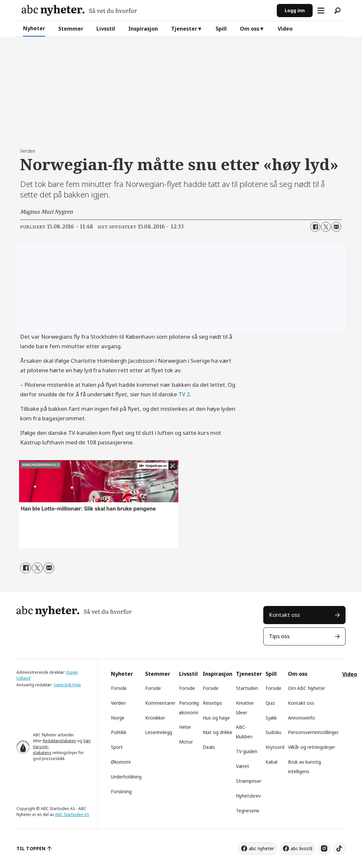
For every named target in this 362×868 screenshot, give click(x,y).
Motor (186, 742)
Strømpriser (249, 781)
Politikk (119, 732)
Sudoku (273, 732)
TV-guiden (247, 751)
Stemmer (71, 29)
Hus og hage (216, 718)
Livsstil (106, 29)
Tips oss (279, 636)
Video (285, 29)
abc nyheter (261, 848)
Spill (221, 29)
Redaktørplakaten (59, 741)
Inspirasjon (143, 29)
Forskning (121, 791)
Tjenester (184, 29)
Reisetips (212, 703)
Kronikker (155, 718)
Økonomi (121, 762)
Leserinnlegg (159, 732)
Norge (118, 718)
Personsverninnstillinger (313, 732)
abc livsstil (301, 848)
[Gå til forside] (79, 10)
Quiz (270, 703)
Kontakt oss (284, 615)
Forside (119, 688)
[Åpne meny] (321, 11)
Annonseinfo (301, 718)
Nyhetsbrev (248, 796)
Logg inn (295, 10)
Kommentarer (160, 703)
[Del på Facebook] (315, 227)
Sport (117, 747)
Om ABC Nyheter (307, 688)
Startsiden (247, 688)
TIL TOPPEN (31, 848)
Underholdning (126, 777)
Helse (185, 727)
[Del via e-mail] (336, 227)
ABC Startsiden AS (72, 815)
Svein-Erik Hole (67, 685)
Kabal (271, 762)
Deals (209, 747)
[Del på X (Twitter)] (326, 227)
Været (243, 766)
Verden (118, 703)
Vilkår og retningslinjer (311, 747)
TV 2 (184, 394)
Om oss (250, 29)
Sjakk (271, 718)
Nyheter (34, 28)
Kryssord (275, 747)
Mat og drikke (218, 732)
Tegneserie (248, 811)
